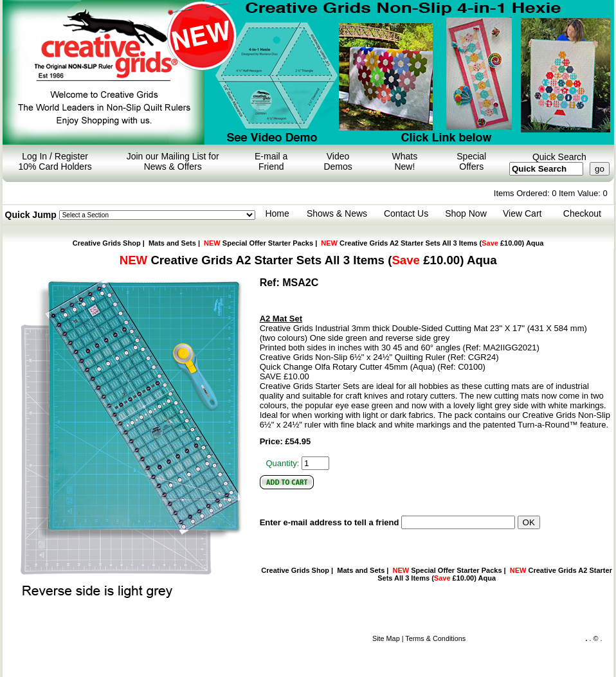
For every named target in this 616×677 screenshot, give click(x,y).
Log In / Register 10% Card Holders (55, 161)
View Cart (522, 213)
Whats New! (405, 161)
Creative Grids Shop (107, 243)
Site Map (386, 638)
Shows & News (337, 213)
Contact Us (406, 213)
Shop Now (466, 213)
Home (277, 213)
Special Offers (471, 161)
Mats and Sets (172, 243)
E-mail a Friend (271, 161)
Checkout (582, 213)
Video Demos (338, 161)
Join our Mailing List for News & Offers (173, 161)
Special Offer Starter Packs (258, 243)
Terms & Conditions (435, 638)
